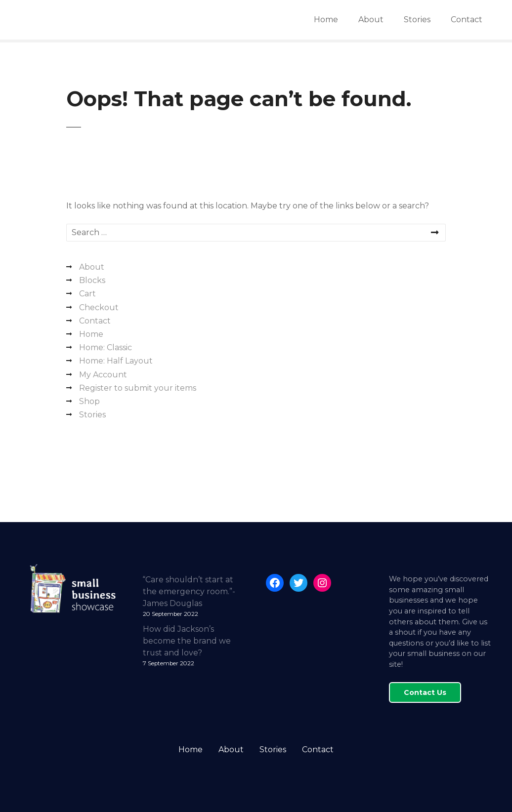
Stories (417, 20)
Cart (87, 294)
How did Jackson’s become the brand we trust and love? (187, 641)
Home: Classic (106, 347)
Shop (89, 401)
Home (326, 20)
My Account (103, 375)
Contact (467, 20)
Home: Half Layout (116, 361)
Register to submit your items (138, 388)
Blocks (92, 280)
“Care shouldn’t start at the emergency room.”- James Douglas (189, 591)
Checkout (99, 307)
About (371, 20)
